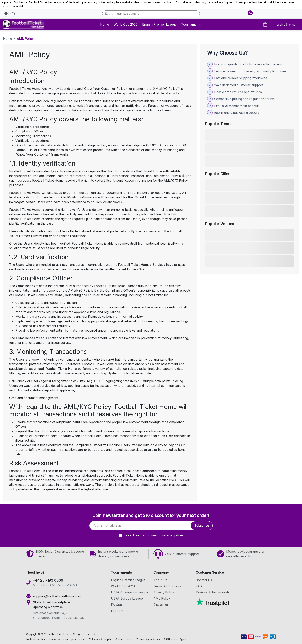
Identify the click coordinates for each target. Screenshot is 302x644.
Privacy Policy (164, 592)
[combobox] (151, 14)
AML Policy (162, 598)
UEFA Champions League (130, 592)
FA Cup (116, 605)
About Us (160, 580)
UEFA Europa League (127, 598)
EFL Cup (117, 611)
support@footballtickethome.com (57, 596)
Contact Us (204, 580)
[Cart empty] (265, 24)
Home (105, 24)
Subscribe (202, 526)
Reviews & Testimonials (213, 592)
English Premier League (159, 24)
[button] (6, 14)
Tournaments (191, 24)
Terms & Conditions (167, 586)
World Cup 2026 (126, 24)
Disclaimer (161, 605)
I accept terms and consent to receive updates (154, 535)
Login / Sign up (286, 25)
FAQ (199, 586)
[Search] (151, 14)
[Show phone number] (250, 13)
